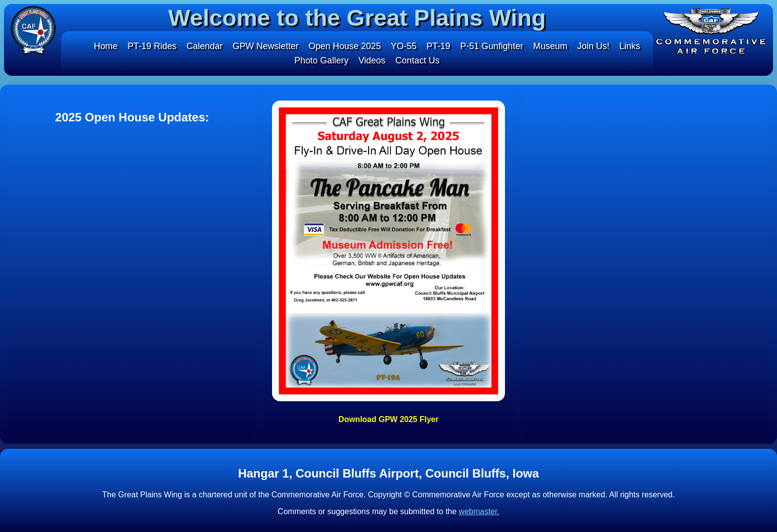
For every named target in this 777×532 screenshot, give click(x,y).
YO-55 (404, 46)
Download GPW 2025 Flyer (388, 419)
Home (106, 46)
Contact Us (417, 60)
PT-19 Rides (152, 46)
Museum (550, 46)
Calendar (204, 46)
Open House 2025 (344, 46)
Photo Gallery (321, 60)
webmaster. (479, 511)
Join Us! (593, 46)
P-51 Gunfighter (492, 46)
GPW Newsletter (265, 46)
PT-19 (439, 46)
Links (630, 46)
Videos (372, 60)
